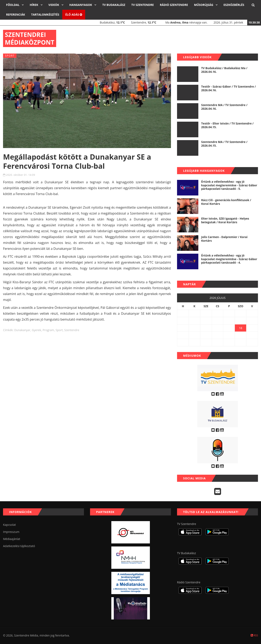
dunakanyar (22, 330)
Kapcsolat (9, 525)
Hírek (34, 5)
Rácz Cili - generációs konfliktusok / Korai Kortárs (226, 202)
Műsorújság (204, 5)
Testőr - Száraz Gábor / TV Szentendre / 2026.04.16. (228, 88)
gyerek (37, 330)
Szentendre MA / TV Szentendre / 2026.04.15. (224, 144)
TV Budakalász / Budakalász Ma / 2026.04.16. (224, 70)
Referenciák (16, 14)
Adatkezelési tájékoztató (19, 546)
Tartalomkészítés (45, 14)
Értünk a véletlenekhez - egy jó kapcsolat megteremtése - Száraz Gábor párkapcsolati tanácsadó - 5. (229, 185)
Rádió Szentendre (174, 5)
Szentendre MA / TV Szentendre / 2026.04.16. (224, 107)
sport (59, 330)
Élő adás (74, 14)
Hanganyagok (81, 5)
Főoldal (13, 5)
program (48, 330)
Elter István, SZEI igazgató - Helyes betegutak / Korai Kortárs (225, 220)
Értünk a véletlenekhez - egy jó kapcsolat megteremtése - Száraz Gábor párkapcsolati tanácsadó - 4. (229, 259)
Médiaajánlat (12, 539)
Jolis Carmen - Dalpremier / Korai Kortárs (224, 239)
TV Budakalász (114, 5)
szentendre (72, 330)
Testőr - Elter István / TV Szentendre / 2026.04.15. (227, 125)
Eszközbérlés (234, 5)
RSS (254, 635)
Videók (54, 5)
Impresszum (11, 532)
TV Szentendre (143, 5)
